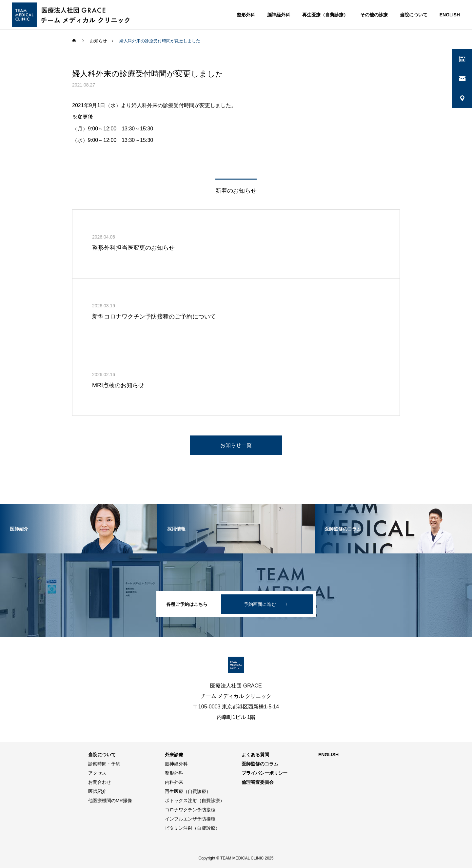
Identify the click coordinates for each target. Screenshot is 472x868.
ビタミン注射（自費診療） (192, 828)
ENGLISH (450, 15)
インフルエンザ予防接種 (190, 819)
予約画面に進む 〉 (267, 604)
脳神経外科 (279, 15)
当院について (414, 15)
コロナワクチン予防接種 (190, 810)
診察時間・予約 (104, 764)
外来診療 (174, 755)
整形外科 (246, 15)
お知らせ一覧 (236, 445)
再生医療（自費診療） (325, 15)
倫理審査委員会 (258, 782)
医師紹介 (97, 791)
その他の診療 (374, 15)
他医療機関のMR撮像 (110, 800)
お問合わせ (100, 782)
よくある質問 (255, 755)
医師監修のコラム (260, 764)
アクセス (97, 773)
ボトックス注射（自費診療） (195, 800)
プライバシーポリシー (265, 773)
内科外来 (174, 782)
